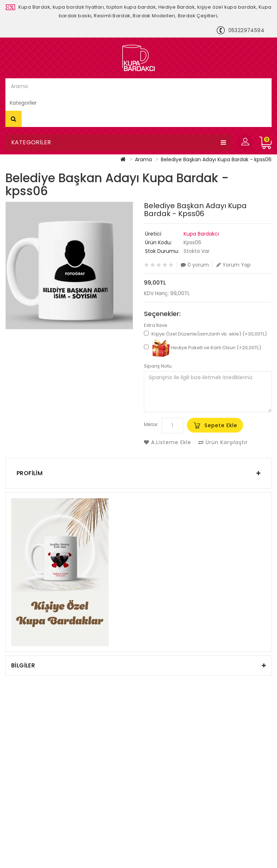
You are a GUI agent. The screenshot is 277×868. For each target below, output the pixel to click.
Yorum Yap (234, 265)
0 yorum (195, 265)
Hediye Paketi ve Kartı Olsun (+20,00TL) (203, 348)
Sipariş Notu (158, 366)
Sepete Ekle (221, 425)
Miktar (151, 424)
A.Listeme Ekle (168, 442)
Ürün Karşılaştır (223, 442)
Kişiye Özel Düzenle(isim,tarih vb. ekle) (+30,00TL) (205, 334)
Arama (14, 119)
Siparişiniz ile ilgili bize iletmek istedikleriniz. (208, 392)
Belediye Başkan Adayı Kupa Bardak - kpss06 (216, 159)
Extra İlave (156, 325)
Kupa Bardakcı (201, 234)
